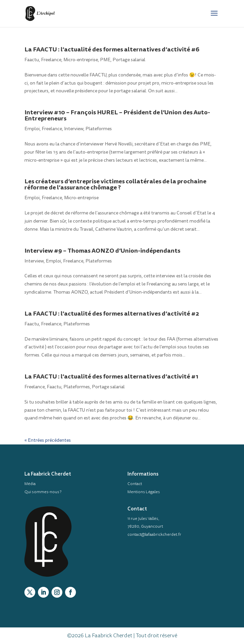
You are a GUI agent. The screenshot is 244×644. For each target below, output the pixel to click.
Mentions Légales (144, 492)
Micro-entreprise (81, 60)
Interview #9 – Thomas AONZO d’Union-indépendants (102, 250)
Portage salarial (129, 60)
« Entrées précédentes (48, 440)
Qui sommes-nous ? (43, 492)
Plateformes (99, 129)
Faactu (32, 60)
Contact (135, 484)
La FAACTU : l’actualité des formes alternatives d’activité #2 (112, 313)
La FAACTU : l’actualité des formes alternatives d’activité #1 (111, 376)
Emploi (32, 129)
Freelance (51, 60)
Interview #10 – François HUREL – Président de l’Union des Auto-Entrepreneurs (117, 115)
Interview (74, 129)
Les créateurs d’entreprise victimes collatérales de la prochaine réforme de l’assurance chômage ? (115, 184)
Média (30, 484)
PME (105, 60)
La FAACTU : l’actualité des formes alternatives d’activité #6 (112, 49)
